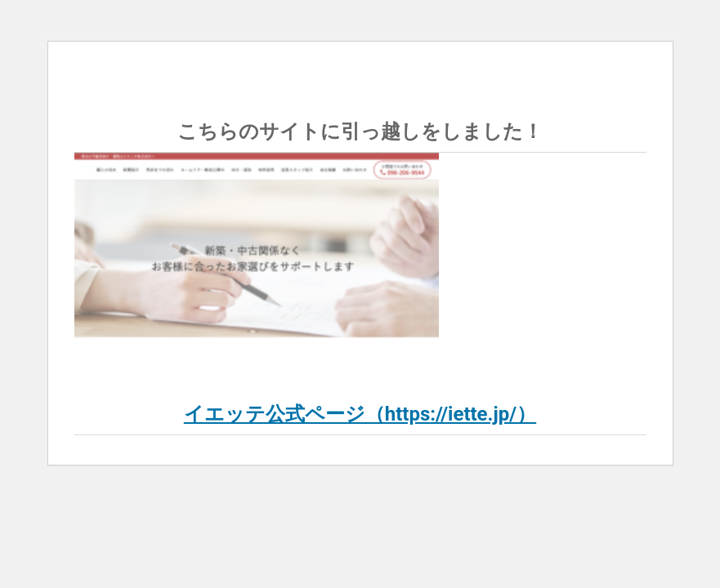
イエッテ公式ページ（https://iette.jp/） (360, 414)
